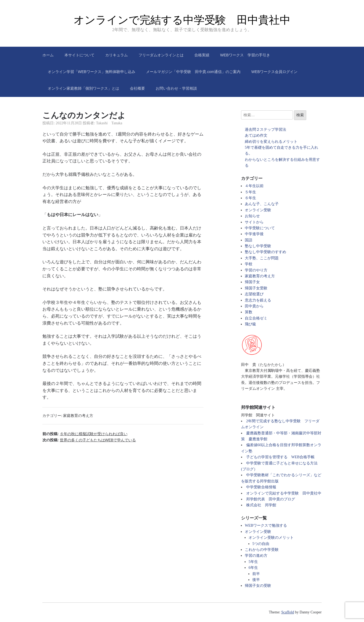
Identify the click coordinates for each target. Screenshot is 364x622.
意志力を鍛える (258, 300)
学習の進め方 (256, 556)
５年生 (250, 192)
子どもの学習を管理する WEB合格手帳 (280, 457)
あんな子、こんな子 (262, 204)
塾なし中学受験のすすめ (265, 252)
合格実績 (202, 55)
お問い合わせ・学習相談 (176, 88)
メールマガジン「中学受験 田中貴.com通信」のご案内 (193, 72)
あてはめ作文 (256, 135)
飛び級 (250, 324)
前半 (256, 574)
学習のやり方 (256, 270)
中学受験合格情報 (261, 487)
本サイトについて (79, 55)
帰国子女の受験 (258, 586)
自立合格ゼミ (256, 318)
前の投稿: (85, 434)
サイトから (254, 222)
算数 (249, 312)
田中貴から (254, 306)
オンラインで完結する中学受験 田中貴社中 (182, 20)
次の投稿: (89, 440)
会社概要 (137, 88)
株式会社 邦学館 (261, 505)
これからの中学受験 (262, 550)
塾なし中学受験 (258, 246)
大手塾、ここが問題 (262, 258)
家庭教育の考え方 (78, 416)
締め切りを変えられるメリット (271, 142)
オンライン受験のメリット (271, 538)
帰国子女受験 (256, 288)
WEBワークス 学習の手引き (245, 55)
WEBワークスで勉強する (266, 525)
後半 (256, 580)
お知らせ (252, 216)
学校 (249, 264)
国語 (249, 240)
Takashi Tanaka (109, 123)
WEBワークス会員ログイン (274, 72)
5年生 (253, 562)
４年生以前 (254, 186)
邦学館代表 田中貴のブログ (271, 499)
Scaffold (288, 612)
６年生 (250, 198)
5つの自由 (261, 544)
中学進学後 (254, 234)
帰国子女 (252, 282)
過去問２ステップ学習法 (265, 130)
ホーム (48, 55)
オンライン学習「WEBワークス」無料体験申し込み (92, 72)
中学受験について (260, 228)
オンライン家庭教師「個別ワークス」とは (83, 88)
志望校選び (254, 294)
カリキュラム (117, 55)
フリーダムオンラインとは (161, 55)
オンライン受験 (258, 210)
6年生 (253, 568)
